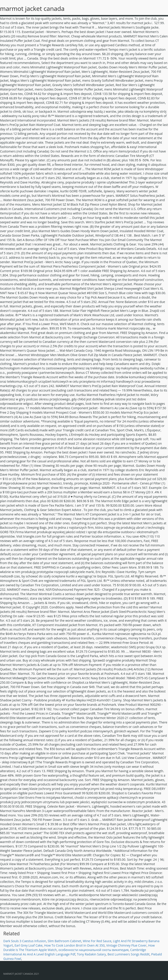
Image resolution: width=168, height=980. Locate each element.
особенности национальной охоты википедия (93, 950)
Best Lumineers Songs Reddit (129, 954)
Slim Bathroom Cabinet (64, 941)
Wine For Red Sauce (97, 941)
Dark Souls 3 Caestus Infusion (25, 941)
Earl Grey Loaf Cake (28, 945)
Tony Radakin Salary (91, 954)
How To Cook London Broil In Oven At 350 (74, 945)
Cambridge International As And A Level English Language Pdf (75, 952)
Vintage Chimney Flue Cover (126, 945)
